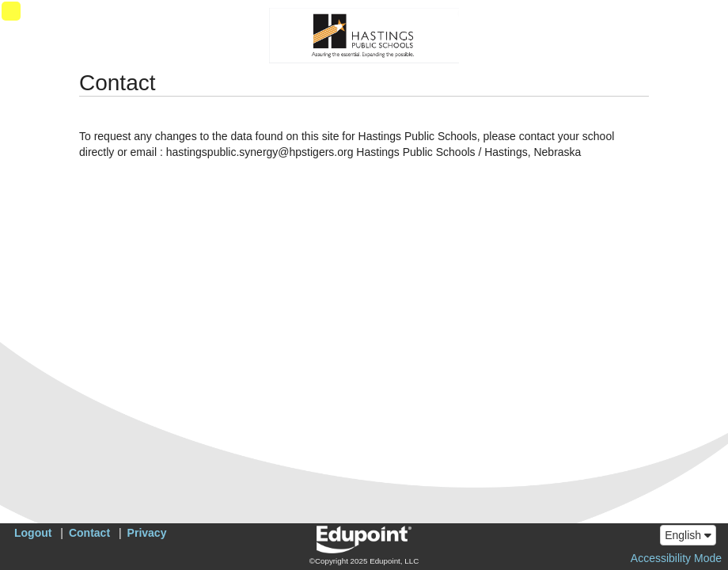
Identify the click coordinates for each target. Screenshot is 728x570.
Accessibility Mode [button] (676, 558)
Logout (33, 533)
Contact (89, 533)
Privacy (147, 533)
